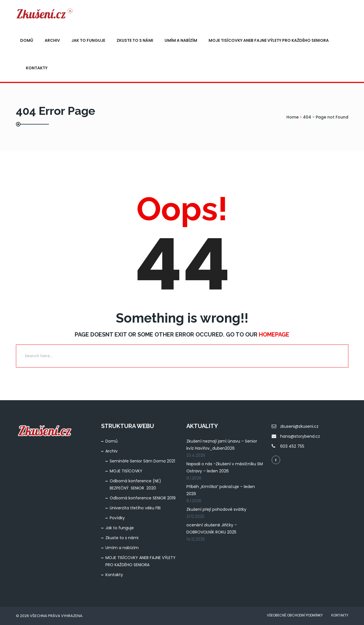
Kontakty (37, 68)
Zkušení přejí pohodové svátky (216, 509)
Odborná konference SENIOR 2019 (143, 498)
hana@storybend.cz (300, 436)
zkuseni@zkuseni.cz (299, 426)
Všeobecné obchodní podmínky (295, 615)
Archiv (52, 40)
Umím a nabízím (181, 40)
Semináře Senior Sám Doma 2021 (142, 461)
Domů (27, 40)
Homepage (274, 335)
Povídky (117, 518)
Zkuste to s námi (135, 40)
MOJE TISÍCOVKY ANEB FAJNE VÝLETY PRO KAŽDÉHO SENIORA (269, 40)
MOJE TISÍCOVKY (126, 471)
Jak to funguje (88, 40)
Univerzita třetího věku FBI (135, 508)
